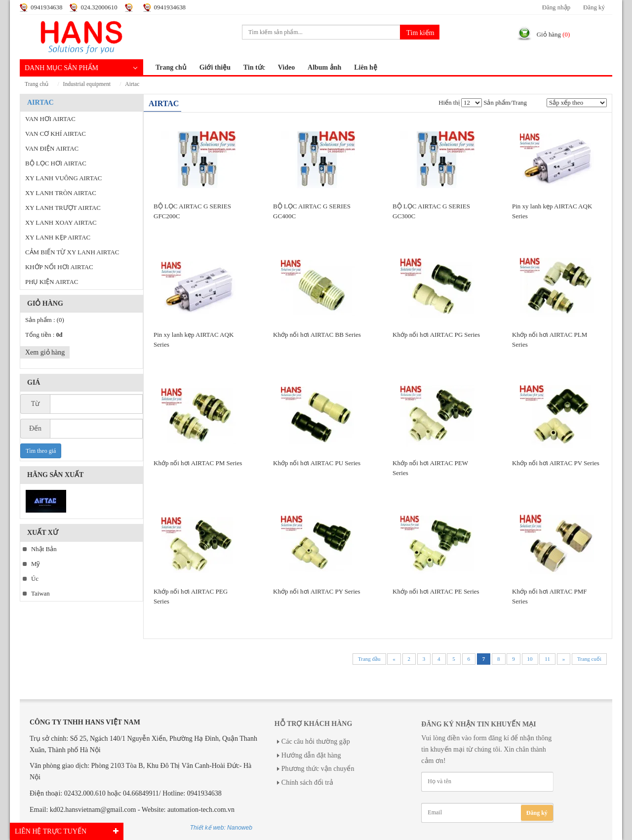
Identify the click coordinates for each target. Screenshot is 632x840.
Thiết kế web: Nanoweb (221, 828)
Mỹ (36, 564)
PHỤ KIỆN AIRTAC (52, 282)
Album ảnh (324, 67)
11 (547, 659)
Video (286, 67)
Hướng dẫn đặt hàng (311, 755)
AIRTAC (132, 84)
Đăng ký (594, 7)
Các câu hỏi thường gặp (316, 741)
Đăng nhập (556, 7)
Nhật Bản (44, 549)
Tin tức (254, 67)
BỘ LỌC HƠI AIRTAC (56, 163)
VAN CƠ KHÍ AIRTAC (56, 134)
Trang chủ (171, 67)
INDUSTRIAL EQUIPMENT (87, 84)
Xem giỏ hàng (45, 352)
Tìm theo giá (41, 451)
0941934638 (46, 7)
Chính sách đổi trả (307, 782)
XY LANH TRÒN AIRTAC (61, 193)
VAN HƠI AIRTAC (50, 119)
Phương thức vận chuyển (318, 769)
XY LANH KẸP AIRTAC (58, 238)
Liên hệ (366, 67)
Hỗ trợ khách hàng (313, 724)
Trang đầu (369, 659)
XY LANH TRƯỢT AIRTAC (63, 208)
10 (530, 659)
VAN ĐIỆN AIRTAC (52, 149)
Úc (35, 579)
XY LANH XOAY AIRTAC (61, 223)
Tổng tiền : (44, 335)
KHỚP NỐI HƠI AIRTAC (59, 267)
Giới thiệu (215, 67)
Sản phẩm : (45, 320)
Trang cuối (589, 659)
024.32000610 (99, 7)
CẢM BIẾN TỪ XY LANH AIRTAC (72, 252)
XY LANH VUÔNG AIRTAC (63, 178)
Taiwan (40, 594)
